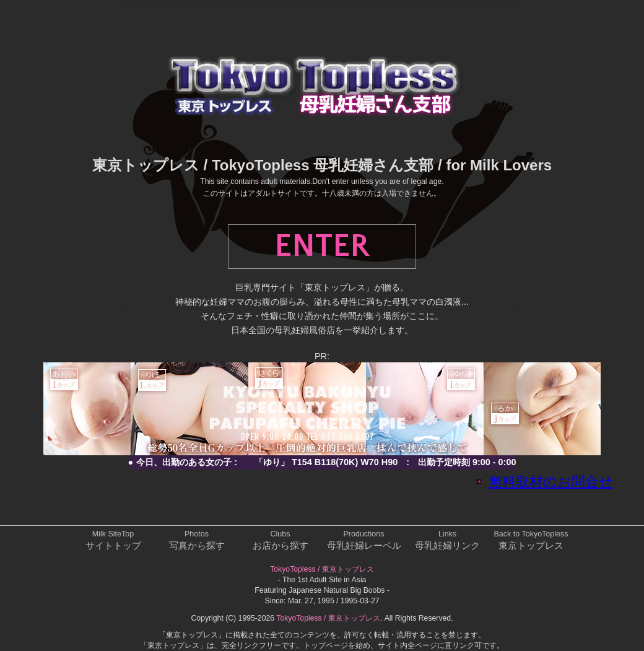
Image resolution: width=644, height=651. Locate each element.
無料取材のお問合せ (551, 482)
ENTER (322, 247)
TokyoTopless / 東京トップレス (322, 569)
